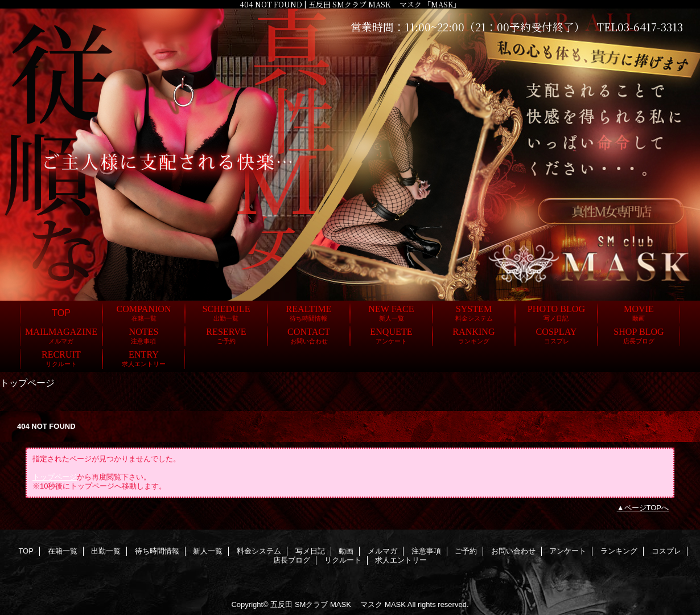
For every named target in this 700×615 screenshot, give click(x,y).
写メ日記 (310, 551)
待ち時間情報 (157, 551)
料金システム (259, 551)
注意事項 (426, 551)
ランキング (619, 551)
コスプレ (666, 551)
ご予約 (466, 551)
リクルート (343, 560)
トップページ (55, 477)
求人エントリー (401, 560)
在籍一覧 (63, 551)
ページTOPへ (647, 508)
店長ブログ (292, 560)
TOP (61, 313)
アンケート (568, 551)
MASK (395, 604)
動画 (346, 551)
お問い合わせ (513, 551)
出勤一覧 (106, 551)
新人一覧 (208, 551)
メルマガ (382, 551)
